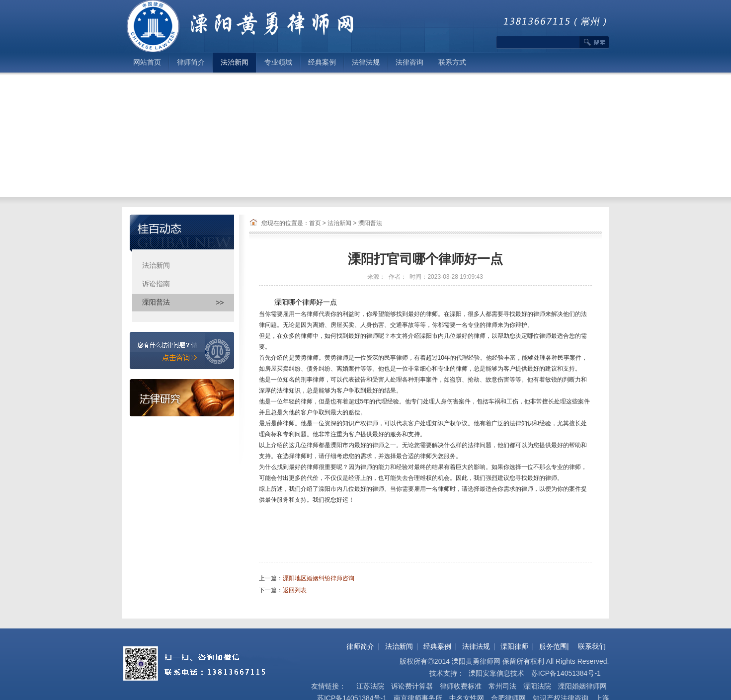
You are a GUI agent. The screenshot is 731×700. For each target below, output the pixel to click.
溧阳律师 (514, 646)
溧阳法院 (537, 686)
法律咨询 (409, 62)
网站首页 (147, 62)
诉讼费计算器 (412, 686)
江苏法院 (370, 686)
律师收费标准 (461, 686)
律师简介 (191, 62)
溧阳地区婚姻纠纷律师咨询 (319, 578)
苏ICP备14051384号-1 (566, 673)
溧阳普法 (370, 223)
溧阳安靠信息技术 (495, 673)
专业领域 (278, 62)
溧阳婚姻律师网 (582, 686)
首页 (315, 223)
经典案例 (322, 62)
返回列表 (295, 590)
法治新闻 (235, 62)
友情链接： (328, 686)
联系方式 (452, 62)
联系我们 (592, 646)
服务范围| (554, 646)
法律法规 (366, 62)
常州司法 (502, 686)
